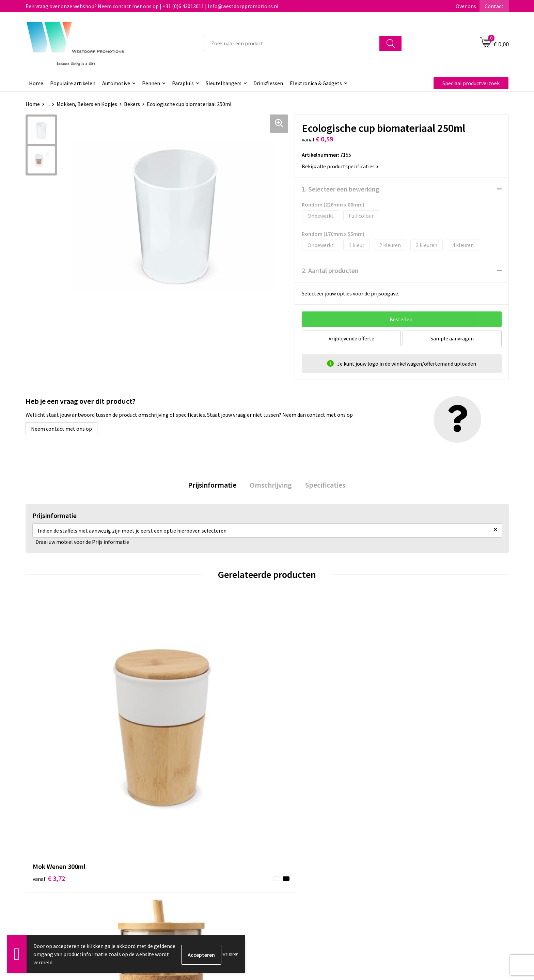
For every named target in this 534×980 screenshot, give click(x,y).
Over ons (466, 6)
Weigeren (230, 954)
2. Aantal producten (330, 270)
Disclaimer (408, 866)
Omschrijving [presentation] (271, 486)
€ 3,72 (49, 729)
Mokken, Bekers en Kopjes (87, 104)
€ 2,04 (290, 729)
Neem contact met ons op (61, 429)
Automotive (116, 83)
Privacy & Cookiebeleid (422, 856)
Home (36, 83)
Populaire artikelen (73, 83)
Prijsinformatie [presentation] (215, 486)
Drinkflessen (268, 83)
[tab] (215, 486)
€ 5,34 (411, 729)
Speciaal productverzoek (471, 83)
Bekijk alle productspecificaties (340, 166)
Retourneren (290, 856)
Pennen (151, 83)
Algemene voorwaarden (423, 845)
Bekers (132, 104)
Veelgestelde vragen (179, 856)
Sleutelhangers (224, 83)
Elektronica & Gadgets (316, 83)
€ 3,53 (169, 740)
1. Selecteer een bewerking (341, 189)
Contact (494, 6)
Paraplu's (183, 83)
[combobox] (292, 43)
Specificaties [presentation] (322, 486)
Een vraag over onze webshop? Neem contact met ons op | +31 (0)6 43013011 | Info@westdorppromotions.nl (152, 6)
